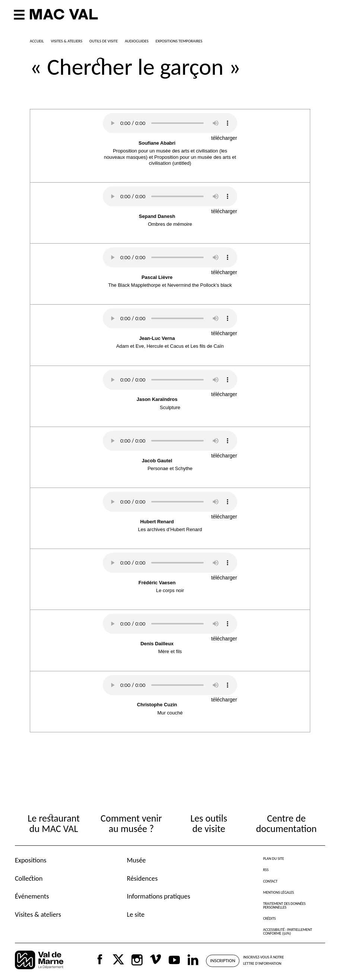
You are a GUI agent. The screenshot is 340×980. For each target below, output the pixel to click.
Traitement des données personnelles (284, 905)
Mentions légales (278, 892)
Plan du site (273, 859)
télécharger (224, 138)
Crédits (269, 918)
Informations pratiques (159, 896)
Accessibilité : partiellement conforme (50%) (287, 931)
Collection (29, 878)
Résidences (142, 878)
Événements (32, 896)
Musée (136, 860)
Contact (270, 881)
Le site (136, 914)
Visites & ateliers (38, 914)
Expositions (31, 860)
